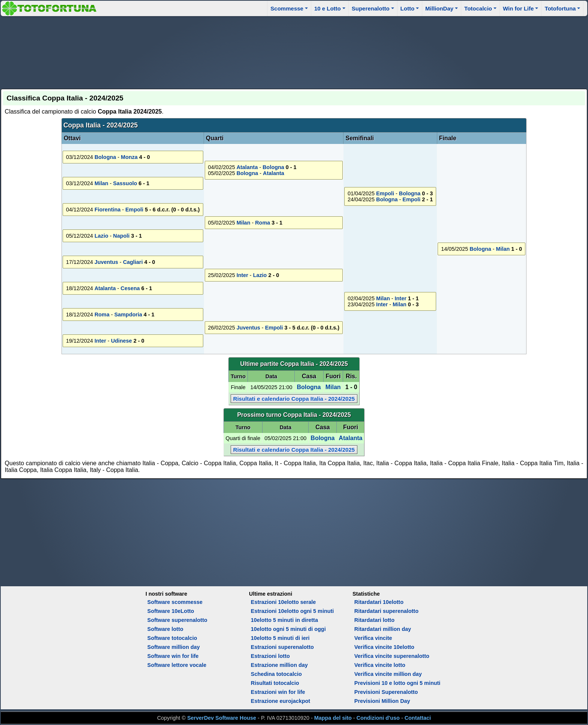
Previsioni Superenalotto (386, 692)
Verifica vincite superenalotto (392, 656)
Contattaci (418, 718)
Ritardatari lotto (374, 620)
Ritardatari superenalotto (386, 611)
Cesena (130, 288)
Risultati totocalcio (275, 683)
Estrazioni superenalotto (282, 647)
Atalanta (247, 167)
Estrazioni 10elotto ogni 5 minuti (292, 611)
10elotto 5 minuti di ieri (280, 638)
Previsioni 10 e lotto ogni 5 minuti (397, 683)
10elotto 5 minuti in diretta (284, 620)
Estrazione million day (279, 665)
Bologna (105, 157)
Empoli (385, 193)
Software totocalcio (172, 638)
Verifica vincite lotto (380, 665)
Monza (129, 157)
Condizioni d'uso (378, 718)
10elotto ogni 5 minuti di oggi (288, 629)
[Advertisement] (294, 51)
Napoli (121, 236)
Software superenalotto (177, 620)
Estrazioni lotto (270, 656)
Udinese (121, 341)
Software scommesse (175, 602)
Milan (503, 249)
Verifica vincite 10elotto (384, 647)
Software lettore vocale (177, 665)
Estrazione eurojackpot (280, 701)
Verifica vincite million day (388, 674)
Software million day (174, 647)
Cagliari (133, 262)
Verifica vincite (373, 638)
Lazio (101, 236)
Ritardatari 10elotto (379, 602)
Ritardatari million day (383, 629)
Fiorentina (108, 210)
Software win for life (173, 656)
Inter (242, 275)
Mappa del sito (333, 718)
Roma (262, 223)
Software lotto (165, 629)
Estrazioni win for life (278, 692)
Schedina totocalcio (276, 674)
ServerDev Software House (222, 718)
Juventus (106, 262)
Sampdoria (128, 315)
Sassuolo (125, 183)
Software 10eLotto (171, 611)
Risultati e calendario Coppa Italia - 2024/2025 (294, 399)
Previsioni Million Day (382, 701)
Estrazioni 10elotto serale (283, 602)
